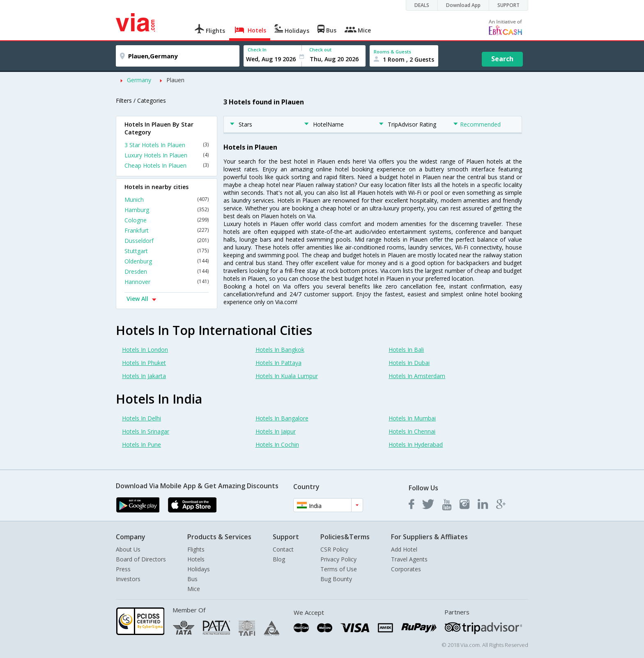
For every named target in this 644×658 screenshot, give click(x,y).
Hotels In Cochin (277, 444)
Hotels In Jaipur (276, 431)
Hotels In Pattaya (278, 363)
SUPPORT (508, 5)
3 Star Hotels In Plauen (167, 145)
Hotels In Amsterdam (417, 376)
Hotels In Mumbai (412, 418)
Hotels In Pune (141, 444)
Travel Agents (409, 559)
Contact (283, 549)
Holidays (199, 569)
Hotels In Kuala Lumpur (287, 376)
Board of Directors (141, 559)
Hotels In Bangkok (280, 350)
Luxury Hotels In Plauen (167, 155)
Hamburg (167, 210)
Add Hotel (404, 549)
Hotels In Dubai (409, 363)
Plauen (175, 80)
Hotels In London (145, 350)
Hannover (167, 282)
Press (123, 569)
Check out (320, 50)
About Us (128, 549)
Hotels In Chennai (412, 431)
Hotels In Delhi (141, 418)
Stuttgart (167, 251)
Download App (463, 5)
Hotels (196, 559)
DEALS (422, 5)
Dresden (167, 271)
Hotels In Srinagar (146, 431)
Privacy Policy (338, 559)
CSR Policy (334, 549)
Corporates (406, 569)
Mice (194, 589)
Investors (128, 579)
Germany (139, 80)
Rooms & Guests (392, 52)
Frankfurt (167, 230)
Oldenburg (167, 261)
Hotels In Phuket (144, 363)
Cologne (167, 220)
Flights (196, 549)
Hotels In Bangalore (282, 418)
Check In (257, 50)
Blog (279, 559)
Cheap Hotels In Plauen (167, 165)
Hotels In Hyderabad (416, 444)
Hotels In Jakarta (144, 376)
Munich (167, 200)
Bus (192, 579)
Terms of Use (339, 569)
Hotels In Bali (406, 350)
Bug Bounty (336, 579)
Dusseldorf (167, 241)
